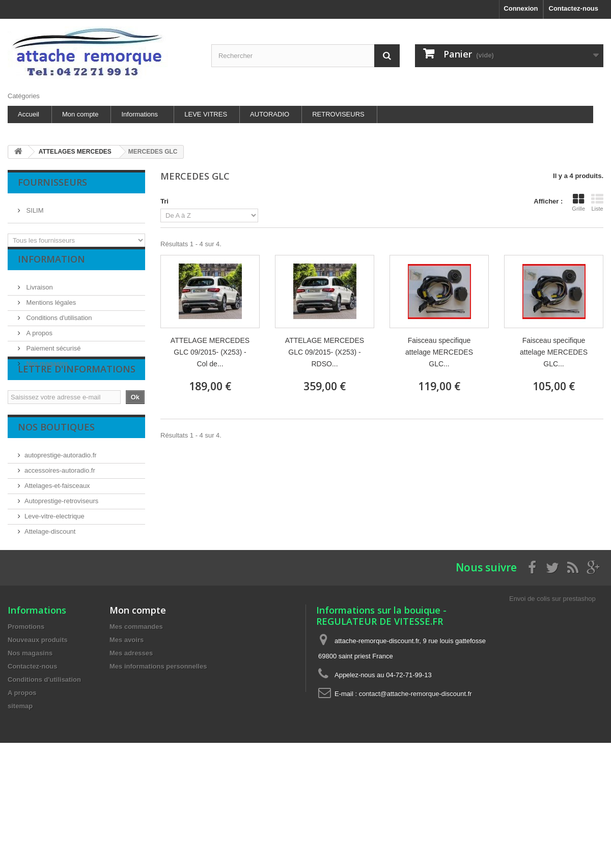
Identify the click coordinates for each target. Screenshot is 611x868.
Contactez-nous (574, 8)
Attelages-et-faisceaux (57, 524)
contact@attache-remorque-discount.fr (415, 762)
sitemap (20, 774)
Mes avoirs (127, 708)
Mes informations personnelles (158, 734)
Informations (140, 114)
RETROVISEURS (338, 114)
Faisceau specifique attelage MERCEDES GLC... (439, 352)
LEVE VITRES (206, 114)
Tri (164, 201)
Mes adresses (131, 721)
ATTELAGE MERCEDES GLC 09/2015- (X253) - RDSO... (325, 352)
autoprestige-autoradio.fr (61, 493)
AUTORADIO (270, 114)
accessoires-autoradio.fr (60, 509)
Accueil (29, 114)
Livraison (39, 295)
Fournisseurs (52, 182)
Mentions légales (50, 310)
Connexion (521, 8)
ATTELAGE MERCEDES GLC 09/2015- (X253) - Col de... (210, 352)
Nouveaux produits (38, 708)
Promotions (26, 695)
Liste (597, 202)
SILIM (34, 206)
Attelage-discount (50, 570)
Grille (578, 202)
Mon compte (80, 114)
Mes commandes (136, 695)
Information (51, 271)
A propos (38, 341)
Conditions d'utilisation (58, 325)
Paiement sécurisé (53, 356)
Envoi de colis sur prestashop (552, 667)
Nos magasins (46, 371)
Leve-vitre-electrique (54, 554)
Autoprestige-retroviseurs (61, 539)
